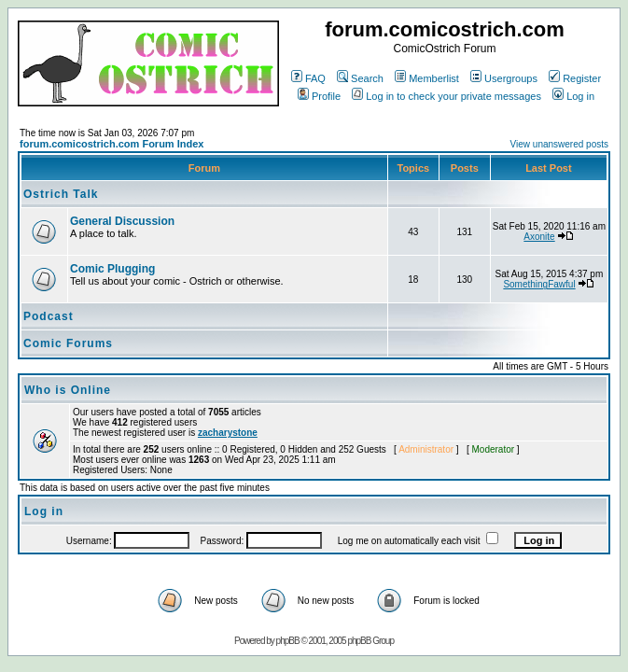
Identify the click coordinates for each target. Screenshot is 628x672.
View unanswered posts (559, 144)
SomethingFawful (539, 284)
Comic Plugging (112, 269)
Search (360, 78)
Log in (573, 96)
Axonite (539, 237)
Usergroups (504, 78)
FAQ (308, 78)
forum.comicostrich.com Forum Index (112, 144)
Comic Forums (68, 343)
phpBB (288, 641)
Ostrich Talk (61, 194)
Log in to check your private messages (447, 96)
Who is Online (68, 390)
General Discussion (122, 221)
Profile (319, 96)
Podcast (49, 316)
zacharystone (228, 433)
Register (575, 78)
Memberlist (427, 78)
